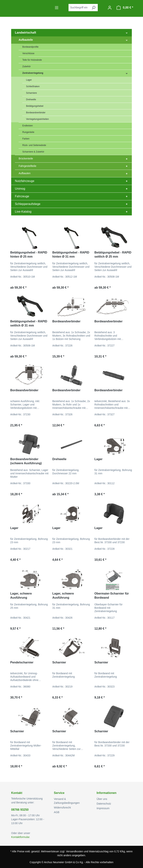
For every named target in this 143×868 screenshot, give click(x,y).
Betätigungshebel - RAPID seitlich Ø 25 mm (113, 255)
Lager (98, 459)
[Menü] (57, 8)
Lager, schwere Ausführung (21, 596)
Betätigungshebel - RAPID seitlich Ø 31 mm (29, 323)
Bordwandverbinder (66, 321)
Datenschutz (104, 804)
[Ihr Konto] (110, 8)
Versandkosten (75, 851)
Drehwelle (59, 459)
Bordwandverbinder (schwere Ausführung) (26, 461)
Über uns (102, 799)
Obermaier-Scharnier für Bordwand (112, 596)
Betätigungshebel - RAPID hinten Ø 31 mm (71, 255)
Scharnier (59, 662)
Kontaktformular (20, 837)
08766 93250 (20, 810)
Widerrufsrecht (62, 808)
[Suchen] (93, 8)
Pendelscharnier (22, 662)
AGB (57, 812)
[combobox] (79, 8)
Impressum (103, 808)
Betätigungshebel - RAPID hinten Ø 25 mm (29, 255)
